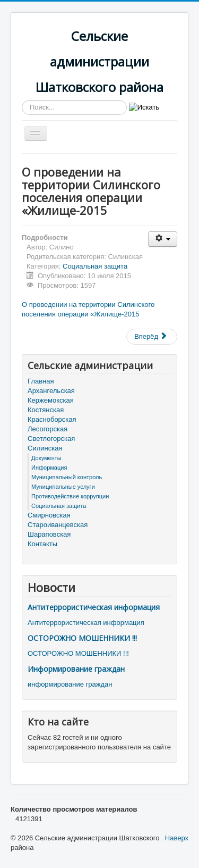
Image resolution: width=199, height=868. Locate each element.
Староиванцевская (58, 525)
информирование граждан (70, 684)
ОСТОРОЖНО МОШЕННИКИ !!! (82, 638)
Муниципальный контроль (67, 477)
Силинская (45, 448)
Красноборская (52, 419)
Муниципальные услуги (63, 487)
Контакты (42, 544)
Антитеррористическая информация (94, 607)
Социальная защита (95, 266)
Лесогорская (47, 429)
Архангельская (51, 391)
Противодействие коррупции (70, 496)
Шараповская (49, 534)
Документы (46, 458)
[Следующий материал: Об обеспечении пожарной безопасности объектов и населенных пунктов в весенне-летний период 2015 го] (152, 337)
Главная (41, 381)
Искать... (22, 100)
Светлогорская (51, 439)
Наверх (177, 838)
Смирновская (49, 515)
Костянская (46, 410)
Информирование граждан (76, 669)
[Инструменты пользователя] (163, 239)
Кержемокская (51, 400)
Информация (49, 468)
